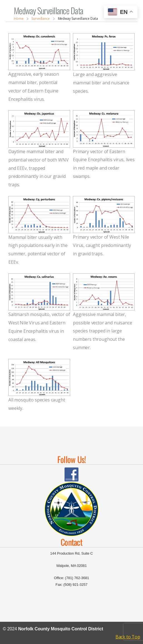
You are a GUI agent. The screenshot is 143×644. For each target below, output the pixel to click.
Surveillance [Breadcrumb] (41, 19)
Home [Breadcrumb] (19, 19)
